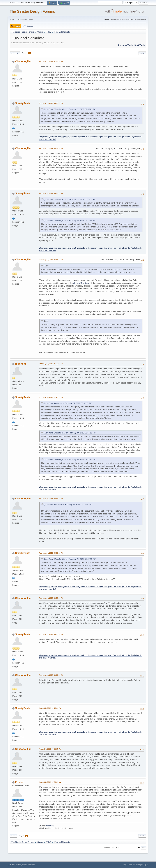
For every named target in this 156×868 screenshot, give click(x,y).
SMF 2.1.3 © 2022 (14, 865)
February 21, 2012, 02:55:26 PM (51, 61)
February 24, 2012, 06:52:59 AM (51, 498)
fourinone (21, 364)
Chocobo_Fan (23, 61)
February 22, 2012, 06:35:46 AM (51, 148)
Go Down (15, 53)
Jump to (107, 847)
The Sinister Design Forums (32, 11)
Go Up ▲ (145, 865)
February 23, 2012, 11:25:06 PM (51, 397)
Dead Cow (50, 826)
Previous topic (125, 45)
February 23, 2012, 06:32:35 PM (51, 364)
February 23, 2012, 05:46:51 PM (51, 260)
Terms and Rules (134, 865)
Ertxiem (20, 782)
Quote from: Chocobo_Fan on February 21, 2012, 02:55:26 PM (69, 109)
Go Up (13, 836)
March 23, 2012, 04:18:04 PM (50, 708)
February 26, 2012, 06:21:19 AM (51, 675)
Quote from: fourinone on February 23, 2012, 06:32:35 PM (67, 403)
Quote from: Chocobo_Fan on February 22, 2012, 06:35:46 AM (69, 199)
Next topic (140, 45)
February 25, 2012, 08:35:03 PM (51, 634)
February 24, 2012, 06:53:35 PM (51, 598)
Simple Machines (28, 865)
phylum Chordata (81, 283)
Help (124, 865)
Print (142, 53)
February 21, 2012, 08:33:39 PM (51, 103)
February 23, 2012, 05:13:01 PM (51, 193)
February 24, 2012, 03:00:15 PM (51, 553)
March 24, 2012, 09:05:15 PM (50, 749)
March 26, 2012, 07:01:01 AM (50, 782)
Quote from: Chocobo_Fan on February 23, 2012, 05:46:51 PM (69, 433)
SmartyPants (23, 103)
